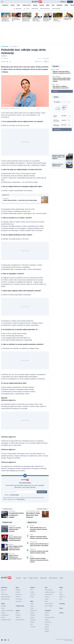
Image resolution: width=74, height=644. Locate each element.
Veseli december (12, 511)
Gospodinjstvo (6, 199)
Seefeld (31, 535)
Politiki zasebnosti (21, 499)
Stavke (57, 85)
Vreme (56, 97)
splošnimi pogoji (15, 495)
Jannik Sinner (12, 554)
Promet (31, 557)
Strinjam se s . (12, 495)
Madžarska (11, 535)
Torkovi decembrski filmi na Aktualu (33, 511)
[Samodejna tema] (58, 2)
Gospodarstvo (33, 549)
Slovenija (32, 526)
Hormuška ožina (12, 526)
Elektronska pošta (33, 542)
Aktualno (56, 66)
